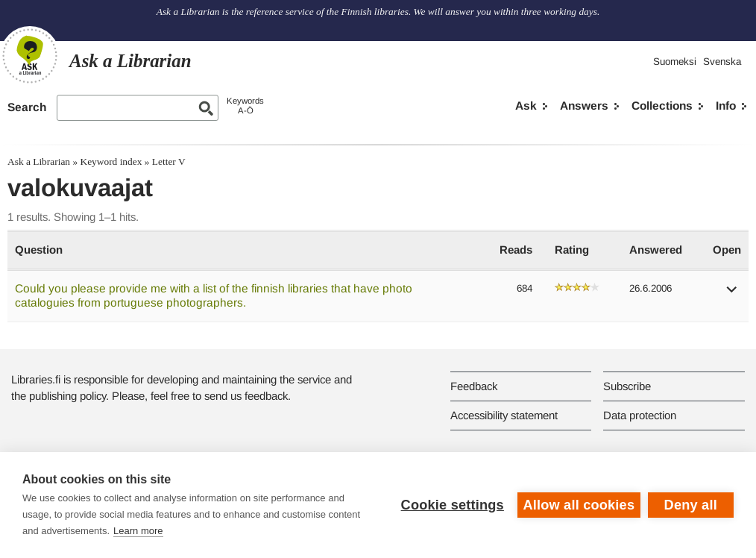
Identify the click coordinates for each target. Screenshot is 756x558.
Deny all (691, 505)
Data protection (640, 415)
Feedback (474, 386)
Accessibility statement (504, 415)
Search (27, 107)
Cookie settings (452, 505)
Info (726, 106)
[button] (732, 294)
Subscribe (627, 386)
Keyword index (111, 162)
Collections (662, 106)
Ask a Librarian (39, 162)
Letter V (169, 162)
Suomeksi (675, 62)
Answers (584, 106)
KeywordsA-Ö (245, 106)
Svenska (722, 62)
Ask (526, 106)
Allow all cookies (579, 505)
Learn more (138, 531)
